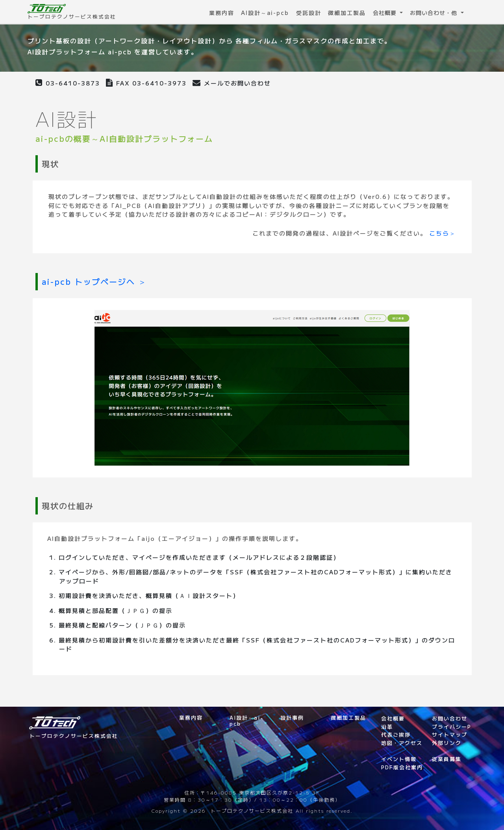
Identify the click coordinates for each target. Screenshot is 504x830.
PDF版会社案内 (402, 767)
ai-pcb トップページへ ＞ (94, 281)
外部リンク (447, 743)
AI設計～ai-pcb (265, 13)
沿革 (387, 727)
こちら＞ (443, 233)
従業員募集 (447, 759)
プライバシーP (452, 727)
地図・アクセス (402, 743)
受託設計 (309, 13)
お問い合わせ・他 (435, 13)
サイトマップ (450, 734)
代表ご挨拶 (396, 734)
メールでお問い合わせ (232, 83)
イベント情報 (399, 759)
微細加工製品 (347, 13)
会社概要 (386, 13)
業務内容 (222, 13)
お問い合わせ (450, 718)
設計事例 (292, 718)
